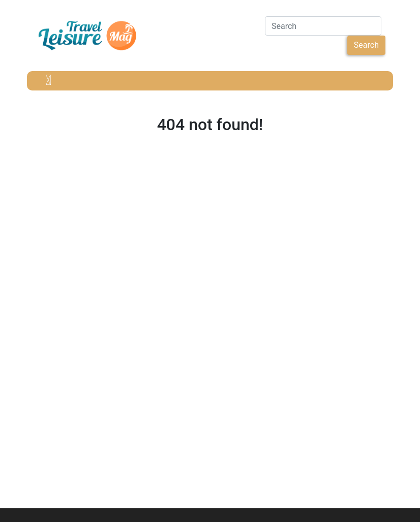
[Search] (323, 26)
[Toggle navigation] (48, 81)
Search (366, 45)
